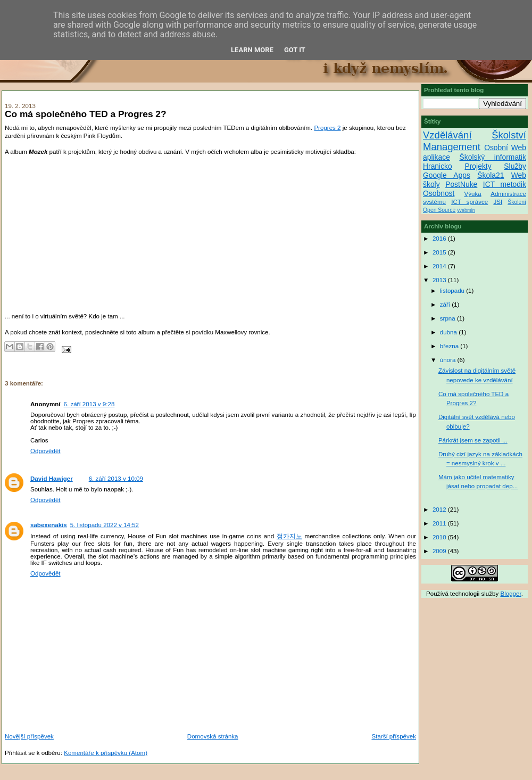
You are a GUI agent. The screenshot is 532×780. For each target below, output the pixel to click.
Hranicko (438, 166)
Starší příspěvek (394, 736)
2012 (440, 510)
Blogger (511, 594)
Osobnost (439, 193)
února (449, 360)
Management (452, 147)
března (450, 346)
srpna (448, 318)
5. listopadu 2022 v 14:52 (105, 525)
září (446, 305)
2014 (440, 266)
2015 (440, 252)
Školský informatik (493, 157)
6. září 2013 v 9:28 (89, 404)
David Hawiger (52, 479)
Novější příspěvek (29, 736)
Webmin (466, 210)
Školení (517, 202)
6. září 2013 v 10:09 (116, 479)
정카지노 (289, 536)
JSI (498, 202)
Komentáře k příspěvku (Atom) (106, 753)
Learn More (252, 50)
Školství (509, 135)
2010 (440, 537)
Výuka (473, 194)
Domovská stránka (213, 736)
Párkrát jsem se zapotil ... (473, 440)
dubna (449, 332)
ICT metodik (505, 184)
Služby (515, 166)
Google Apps (447, 175)
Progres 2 (327, 128)
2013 (440, 280)
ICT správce (469, 202)
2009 (440, 551)
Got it (295, 50)
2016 (440, 239)
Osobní (496, 147)
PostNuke (461, 184)
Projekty (478, 166)
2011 (440, 523)
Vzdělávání (447, 135)
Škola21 (491, 175)
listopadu (453, 291)
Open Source (439, 210)
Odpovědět (45, 451)
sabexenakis (49, 525)
